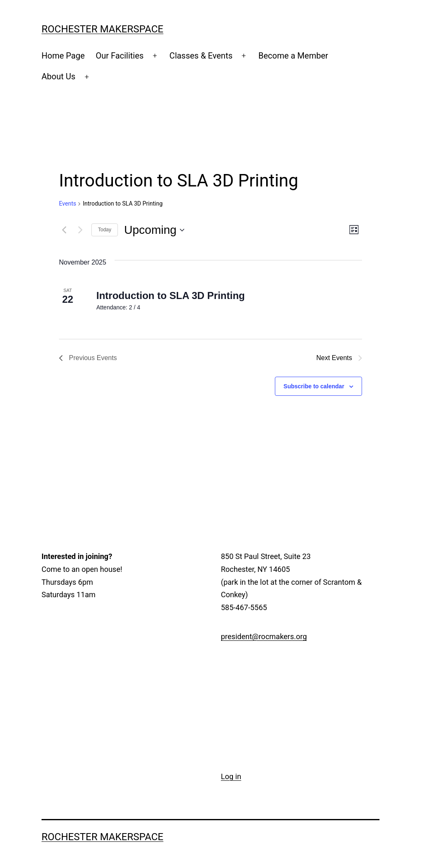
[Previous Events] (64, 230)
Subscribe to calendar (314, 386)
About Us (59, 76)
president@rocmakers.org (264, 636)
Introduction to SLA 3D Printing (171, 295)
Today (105, 230)
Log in (231, 776)
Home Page (63, 56)
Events (67, 204)
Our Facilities (120, 56)
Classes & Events (201, 56)
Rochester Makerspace (103, 29)
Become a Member (293, 56)
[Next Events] (80, 230)
